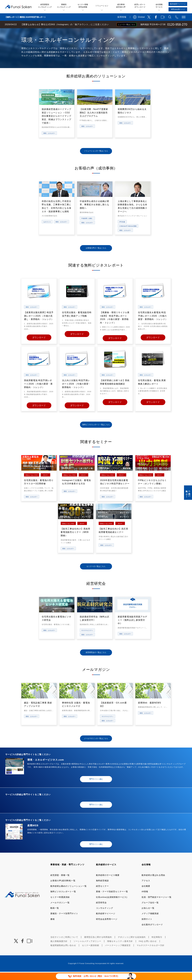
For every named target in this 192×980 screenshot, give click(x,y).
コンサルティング (105, 916)
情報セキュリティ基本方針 (120, 949)
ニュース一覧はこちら (127, 25)
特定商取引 (157, 945)
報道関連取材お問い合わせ (63, 954)
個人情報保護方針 (59, 949)
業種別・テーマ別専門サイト (64, 922)
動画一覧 (55, 916)
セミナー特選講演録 (60, 905)
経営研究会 (101, 911)
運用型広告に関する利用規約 (98, 945)
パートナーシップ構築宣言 (118, 954)
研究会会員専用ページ (107, 927)
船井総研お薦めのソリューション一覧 (69, 894)
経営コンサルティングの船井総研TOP (20, 31)
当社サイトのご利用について (64, 945)
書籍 (53, 927)
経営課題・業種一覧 (60, 883)
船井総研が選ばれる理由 (153, 883)
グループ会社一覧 (150, 911)
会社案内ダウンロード (152, 933)
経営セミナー (102, 894)
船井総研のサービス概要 (108, 883)
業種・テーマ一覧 (48, 31)
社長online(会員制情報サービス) (112, 905)
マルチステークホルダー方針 (151, 954)
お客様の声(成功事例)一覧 (63, 889)
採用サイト (147, 927)
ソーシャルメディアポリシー (87, 949)
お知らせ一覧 (148, 916)
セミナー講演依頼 (91, 954)
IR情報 (145, 900)
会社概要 (146, 894)
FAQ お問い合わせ (148, 949)
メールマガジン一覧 (60, 911)
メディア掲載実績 (150, 922)
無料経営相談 (102, 889)
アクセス (146, 889)
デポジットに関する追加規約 (132, 945)
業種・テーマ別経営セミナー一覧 (112, 900)
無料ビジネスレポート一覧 (63, 900)
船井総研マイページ (106, 922)
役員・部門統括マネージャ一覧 (157, 905)
